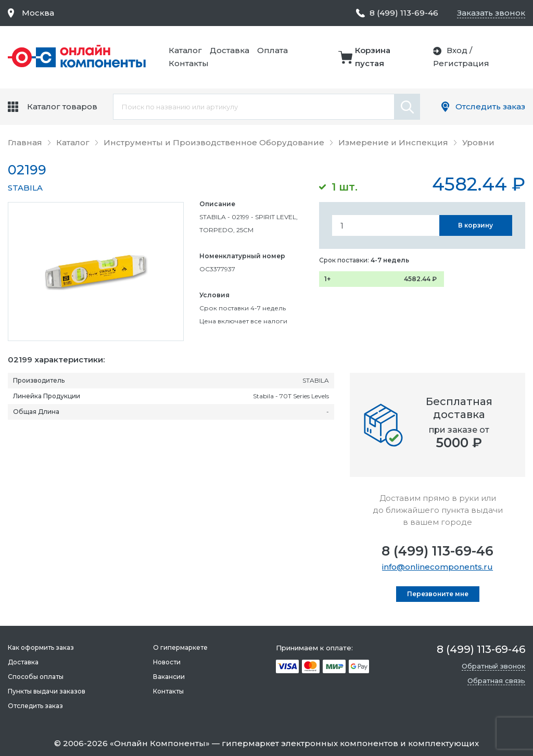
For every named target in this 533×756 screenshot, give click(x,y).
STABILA (25, 188)
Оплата (272, 50)
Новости (167, 662)
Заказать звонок (491, 13)
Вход (457, 50)
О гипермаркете (180, 647)
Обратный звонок (493, 666)
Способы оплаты (36, 677)
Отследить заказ (490, 106)
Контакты (189, 63)
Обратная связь (496, 681)
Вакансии (169, 677)
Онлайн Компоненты (160, 743)
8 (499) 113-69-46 (437, 551)
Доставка (230, 50)
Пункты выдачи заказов (47, 691)
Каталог (185, 50)
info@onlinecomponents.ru (437, 567)
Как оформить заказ (41, 647)
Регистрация (461, 63)
